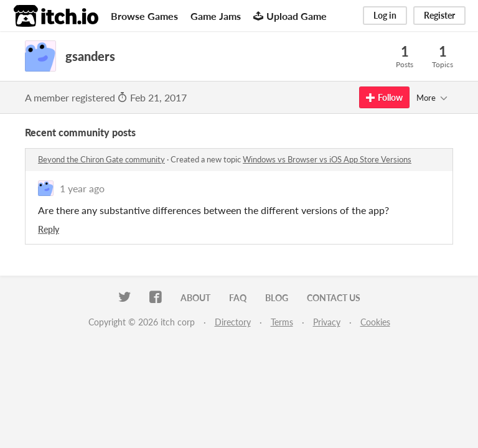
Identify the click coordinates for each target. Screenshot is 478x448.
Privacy (327, 322)
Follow (384, 97)
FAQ (238, 298)
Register (439, 15)
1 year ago (82, 188)
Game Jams (216, 16)
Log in (385, 15)
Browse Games (144, 16)
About (195, 298)
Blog (277, 298)
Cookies (375, 322)
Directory (233, 322)
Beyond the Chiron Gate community (101, 159)
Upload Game (290, 16)
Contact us (334, 298)
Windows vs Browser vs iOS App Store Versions (327, 159)
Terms (282, 322)
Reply (49, 229)
